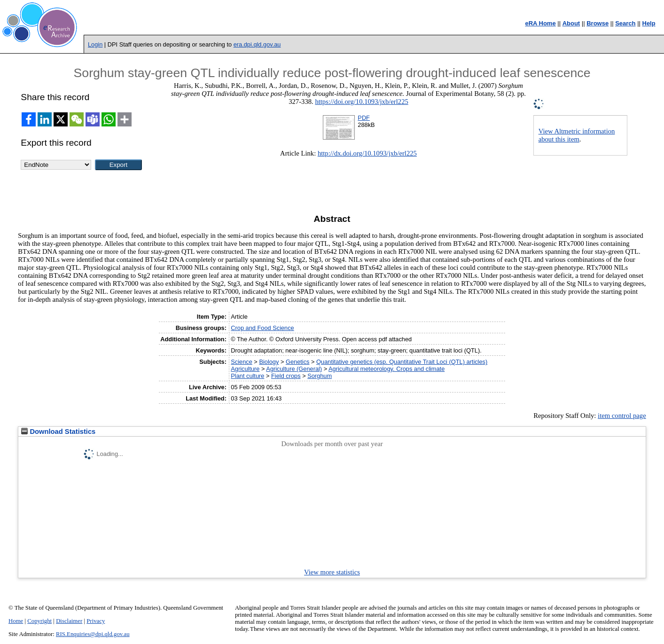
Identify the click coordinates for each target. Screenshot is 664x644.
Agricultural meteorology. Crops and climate (387, 369)
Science (242, 362)
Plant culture (247, 376)
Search (625, 23)
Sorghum (320, 376)
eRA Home (540, 23)
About (571, 23)
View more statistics (332, 572)
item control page (622, 416)
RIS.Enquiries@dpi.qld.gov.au (93, 634)
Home (16, 621)
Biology (269, 362)
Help (649, 23)
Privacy (96, 621)
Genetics (298, 362)
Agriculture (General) (294, 369)
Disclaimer (69, 621)
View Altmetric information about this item (577, 135)
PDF (364, 118)
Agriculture (245, 369)
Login (95, 44)
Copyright (39, 621)
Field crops (286, 376)
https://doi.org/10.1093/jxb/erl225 (361, 102)
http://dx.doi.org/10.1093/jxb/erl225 (367, 153)
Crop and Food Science (262, 328)
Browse (598, 23)
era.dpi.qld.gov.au (257, 44)
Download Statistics (58, 432)
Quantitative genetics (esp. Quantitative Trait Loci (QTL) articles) (402, 362)
